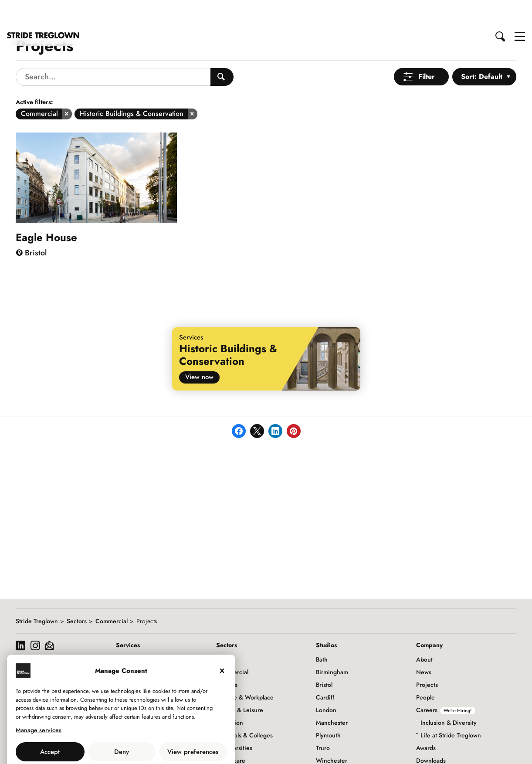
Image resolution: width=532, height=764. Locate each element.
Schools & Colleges (247, 709)
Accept (50, 726)
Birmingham (332, 646)
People (425, 671)
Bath (322, 633)
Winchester (332, 734)
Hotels (229, 659)
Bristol (324, 659)
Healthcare (231, 734)
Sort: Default (482, 50)
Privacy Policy (145, 745)
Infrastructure (234, 747)
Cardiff (325, 671)
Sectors (77, 595)
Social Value (433, 747)
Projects (427, 659)
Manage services (39, 704)
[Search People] (222, 51)
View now (199, 351)
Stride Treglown (37, 595)
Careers (446, 684)
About (424, 633)
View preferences (193, 726)
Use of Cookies (99, 745)
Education (230, 696)
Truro (323, 722)
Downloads (431, 734)
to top (517, 750)
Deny (122, 726)
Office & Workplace (247, 671)
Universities (236, 722)
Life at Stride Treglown (451, 709)
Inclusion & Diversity (449, 696)
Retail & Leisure (242, 684)
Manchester (332, 696)
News (424, 646)
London (326, 684)
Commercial (112, 595)
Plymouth (328, 709)
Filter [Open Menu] (427, 50)
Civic (223, 633)
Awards (426, 722)
